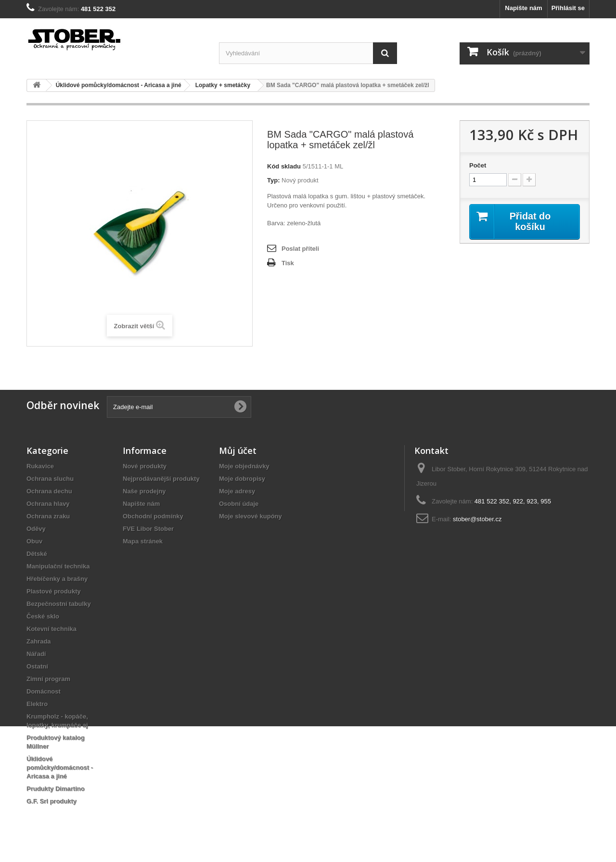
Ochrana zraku (48, 516)
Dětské (37, 554)
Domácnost (44, 691)
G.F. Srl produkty (51, 801)
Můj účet (238, 450)
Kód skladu (284, 166)
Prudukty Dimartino (56, 789)
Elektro (37, 704)
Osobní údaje (239, 504)
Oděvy (36, 529)
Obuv (34, 541)
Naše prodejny (144, 491)
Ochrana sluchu (50, 479)
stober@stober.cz (477, 519)
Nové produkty (145, 466)
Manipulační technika (58, 566)
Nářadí (36, 654)
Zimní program (48, 679)
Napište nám (523, 8)
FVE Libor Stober (148, 529)
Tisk (288, 263)
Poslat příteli (300, 249)
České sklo (43, 616)
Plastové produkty (54, 591)
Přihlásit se (568, 8)
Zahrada (39, 641)
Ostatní (37, 666)
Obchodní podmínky (153, 516)
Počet (478, 165)
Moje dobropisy (242, 479)
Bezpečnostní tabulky (59, 604)
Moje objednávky (244, 466)
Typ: (273, 180)
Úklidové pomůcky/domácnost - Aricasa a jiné (60, 767)
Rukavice (40, 466)
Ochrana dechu (49, 491)
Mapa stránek (143, 541)
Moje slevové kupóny (250, 516)
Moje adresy (237, 491)
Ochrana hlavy (48, 504)
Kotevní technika (51, 629)
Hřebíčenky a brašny (57, 579)
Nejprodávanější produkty (161, 479)
